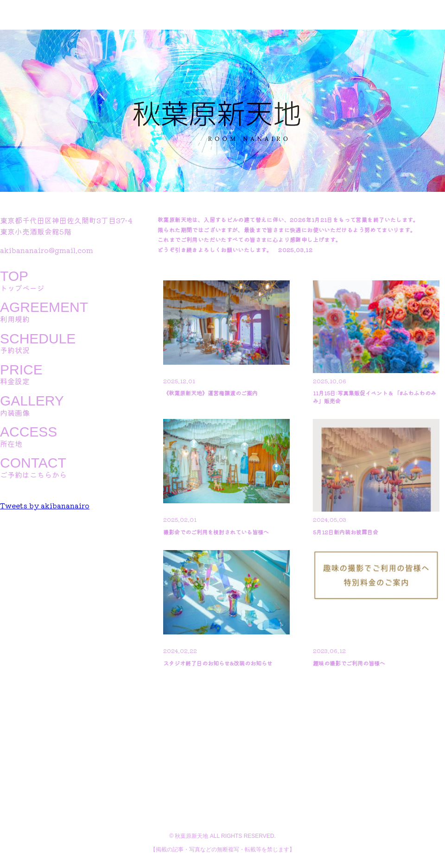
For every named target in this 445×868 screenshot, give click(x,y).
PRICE (21, 370)
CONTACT (33, 463)
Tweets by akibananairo (45, 505)
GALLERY (32, 401)
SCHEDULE (38, 339)
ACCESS (29, 432)
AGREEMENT (44, 307)
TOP (14, 276)
